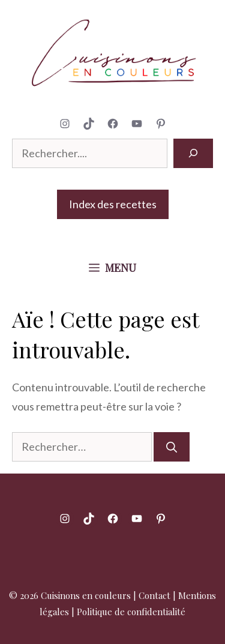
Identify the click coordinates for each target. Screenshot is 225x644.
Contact (154, 595)
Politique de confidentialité (131, 612)
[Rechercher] (193, 153)
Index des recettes (113, 204)
